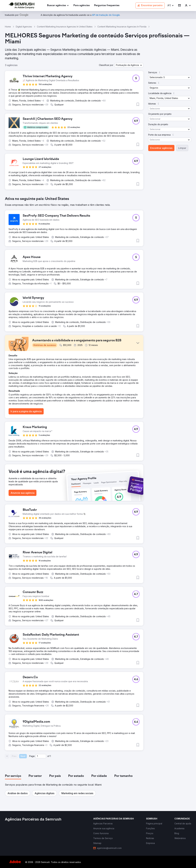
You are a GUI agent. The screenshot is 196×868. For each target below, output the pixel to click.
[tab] (13, 776)
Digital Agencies (24, 27)
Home (8, 27)
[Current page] (41, 756)
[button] (171, 6)
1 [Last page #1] (50, 756)
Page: (32, 756)
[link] (82, 6)
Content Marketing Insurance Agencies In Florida (122, 27)
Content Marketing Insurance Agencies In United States (65, 27)
